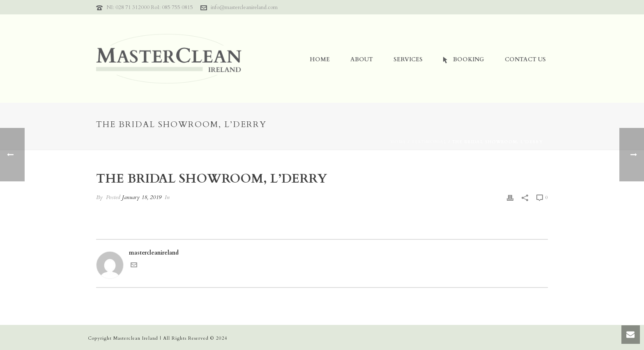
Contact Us (525, 59)
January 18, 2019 (142, 197)
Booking (464, 59)
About (362, 59)
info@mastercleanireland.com (244, 7)
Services (408, 59)
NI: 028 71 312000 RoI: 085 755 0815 (150, 7)
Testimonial (429, 142)
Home (320, 59)
